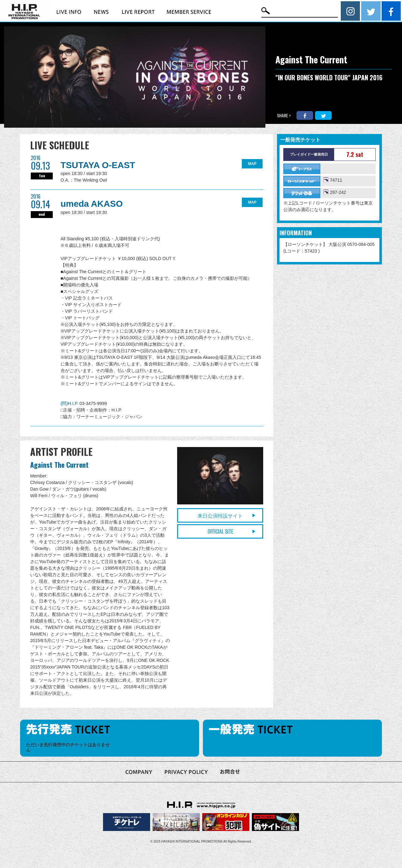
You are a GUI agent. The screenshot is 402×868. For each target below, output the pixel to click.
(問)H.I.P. (70, 403)
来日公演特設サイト (220, 515)
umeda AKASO (92, 204)
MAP (252, 164)
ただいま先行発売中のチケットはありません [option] (68, 747)
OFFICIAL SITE (220, 531)
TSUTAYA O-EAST (98, 165)
